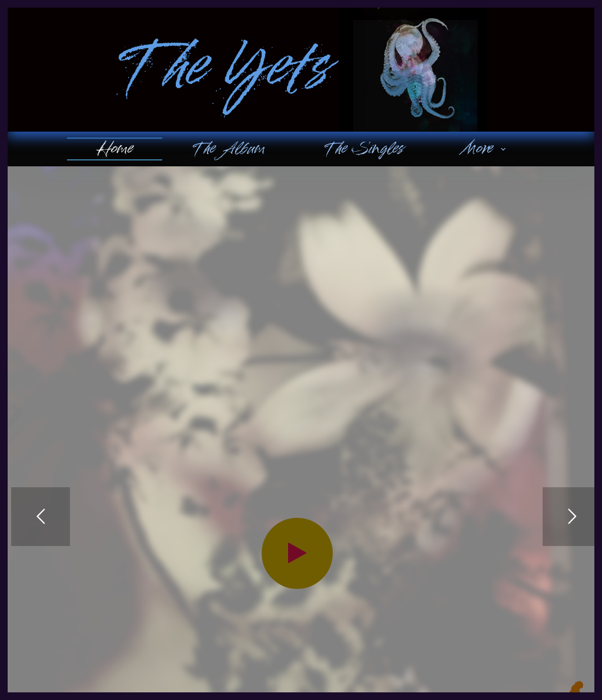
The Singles (363, 149)
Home (115, 149)
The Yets (222, 70)
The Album (228, 149)
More (486, 149)
